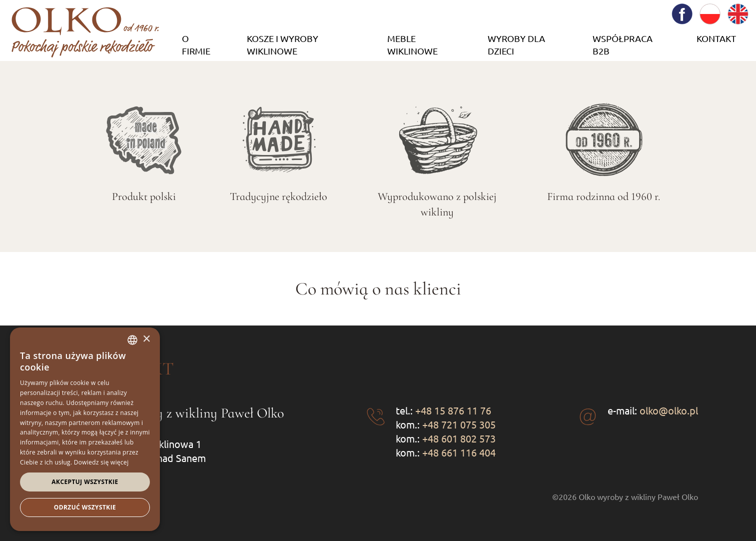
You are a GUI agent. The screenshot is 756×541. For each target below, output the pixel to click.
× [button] (146, 339)
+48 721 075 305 (459, 424)
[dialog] (85, 429)
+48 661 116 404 (459, 452)
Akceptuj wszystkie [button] (85, 482)
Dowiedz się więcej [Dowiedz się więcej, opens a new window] (101, 462)
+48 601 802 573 (459, 438)
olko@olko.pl (669, 410)
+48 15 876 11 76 (453, 410)
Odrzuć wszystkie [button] (85, 507)
